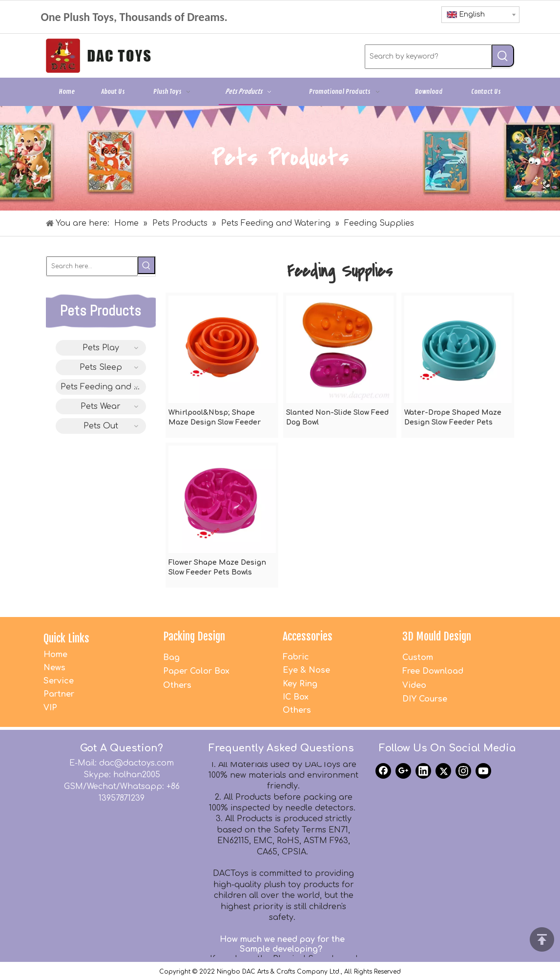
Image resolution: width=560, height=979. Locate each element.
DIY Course (425, 699)
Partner (59, 694)
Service (59, 681)
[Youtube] (483, 771)
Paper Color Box (196, 671)
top (542, 939)
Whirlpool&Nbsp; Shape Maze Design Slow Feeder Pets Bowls (215, 418)
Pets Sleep (101, 367)
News (54, 668)
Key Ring (300, 684)
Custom (418, 658)
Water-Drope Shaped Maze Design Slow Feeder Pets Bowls (453, 418)
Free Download (433, 671)
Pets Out (101, 426)
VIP (50, 708)
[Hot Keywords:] (503, 56)
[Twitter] (443, 771)
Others (177, 685)
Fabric (296, 657)
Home (55, 655)
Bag (171, 658)
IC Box (296, 697)
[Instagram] (463, 771)
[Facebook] (383, 771)
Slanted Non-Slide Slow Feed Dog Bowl (337, 417)
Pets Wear (101, 406)
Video (414, 685)
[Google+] (403, 771)
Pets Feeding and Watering (103, 387)
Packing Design (194, 636)
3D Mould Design (437, 636)
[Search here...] (92, 266)
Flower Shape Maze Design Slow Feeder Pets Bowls (217, 567)
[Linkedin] (423, 771)
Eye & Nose (306, 670)
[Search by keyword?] (428, 57)
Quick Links (66, 638)
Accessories (308, 636)
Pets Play (101, 348)
